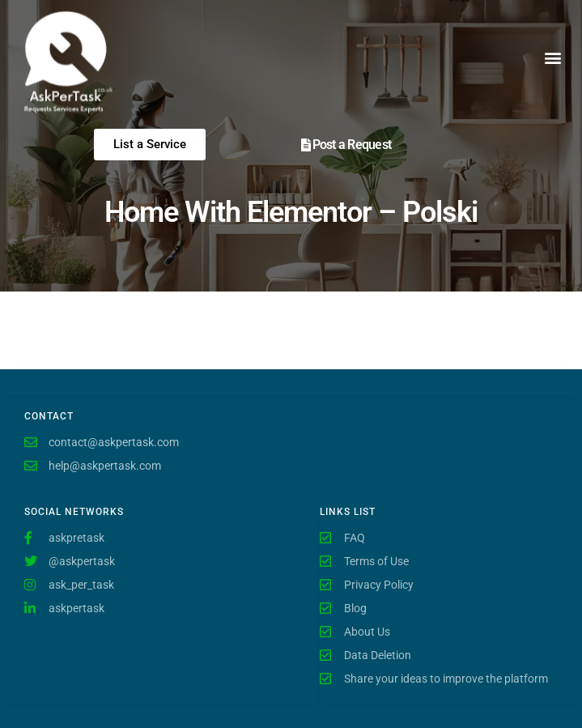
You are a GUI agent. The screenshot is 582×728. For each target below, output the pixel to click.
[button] (552, 57)
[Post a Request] (306, 145)
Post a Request (352, 145)
